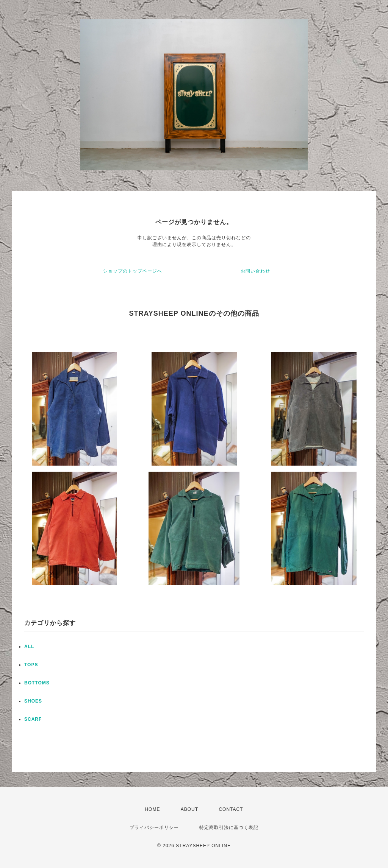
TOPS (31, 665)
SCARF (33, 719)
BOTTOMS (37, 683)
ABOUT (189, 809)
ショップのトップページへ (133, 271)
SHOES (33, 701)
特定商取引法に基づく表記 (229, 827)
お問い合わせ (255, 271)
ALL (29, 647)
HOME (152, 809)
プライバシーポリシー (154, 827)
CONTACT (231, 809)
